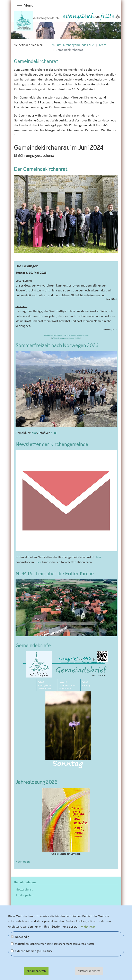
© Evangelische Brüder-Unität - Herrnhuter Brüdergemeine (66, 335)
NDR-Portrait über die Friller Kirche (55, 574)
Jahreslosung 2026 (37, 783)
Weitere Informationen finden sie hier (66, 338)
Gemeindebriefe (33, 646)
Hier (38, 562)
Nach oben (23, 862)
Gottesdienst (24, 889)
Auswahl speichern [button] (89, 971)
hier (34, 433)
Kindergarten (25, 895)
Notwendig (20, 937)
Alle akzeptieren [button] (36, 971)
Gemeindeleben (25, 882)
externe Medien (32, 951)
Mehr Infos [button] (88, 927)
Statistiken (52, 944)
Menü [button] (25, 6)
